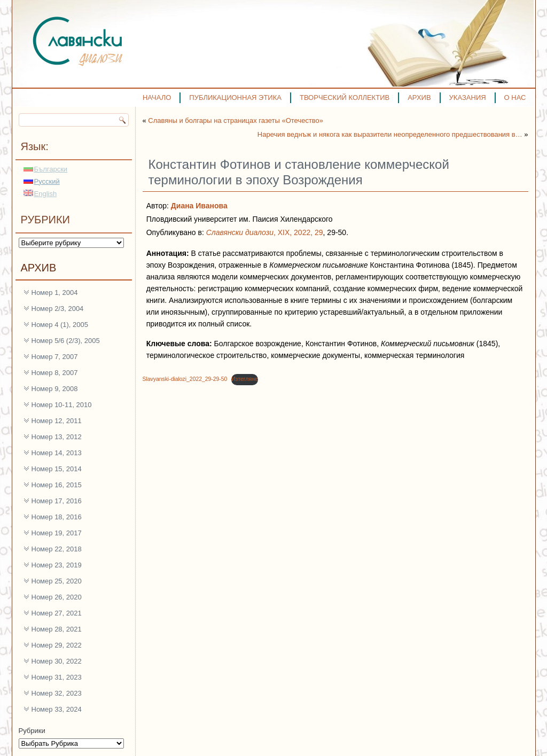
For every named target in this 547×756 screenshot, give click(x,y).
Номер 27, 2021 (57, 613)
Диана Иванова (199, 206)
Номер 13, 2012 (57, 437)
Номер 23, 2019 (57, 565)
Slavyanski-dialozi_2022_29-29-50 (185, 379)
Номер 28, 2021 (57, 629)
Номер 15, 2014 (57, 469)
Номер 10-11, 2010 (62, 405)
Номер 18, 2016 (57, 517)
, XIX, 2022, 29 (265, 232)
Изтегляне (244, 379)
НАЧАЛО (157, 98)
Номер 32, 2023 (57, 693)
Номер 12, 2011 (57, 421)
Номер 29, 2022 (57, 645)
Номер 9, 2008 (55, 389)
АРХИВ (419, 98)
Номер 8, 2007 (55, 373)
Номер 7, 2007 (55, 357)
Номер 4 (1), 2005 (60, 325)
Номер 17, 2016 (57, 501)
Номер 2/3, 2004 (58, 309)
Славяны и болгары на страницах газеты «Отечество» (236, 120)
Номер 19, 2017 (57, 533)
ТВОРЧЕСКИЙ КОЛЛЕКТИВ (345, 98)
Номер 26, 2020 (57, 597)
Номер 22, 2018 (57, 549)
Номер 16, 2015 (57, 485)
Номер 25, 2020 (57, 581)
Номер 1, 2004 (55, 293)
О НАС (515, 98)
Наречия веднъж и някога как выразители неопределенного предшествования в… (390, 134)
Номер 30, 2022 (57, 661)
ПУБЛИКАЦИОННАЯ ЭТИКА (235, 98)
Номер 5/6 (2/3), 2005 (66, 341)
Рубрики (32, 731)
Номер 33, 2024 (57, 709)
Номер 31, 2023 (57, 677)
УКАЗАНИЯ (468, 98)
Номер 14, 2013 (57, 453)
